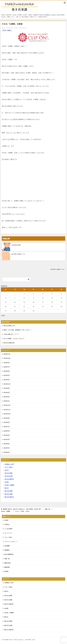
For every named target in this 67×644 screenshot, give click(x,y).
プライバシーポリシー (11, 542)
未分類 (7, 482)
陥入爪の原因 (9, 491)
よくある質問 (8, 529)
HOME (6, 520)
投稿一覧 (7, 559)
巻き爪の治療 (9, 476)
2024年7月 (7, 367)
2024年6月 (7, 371)
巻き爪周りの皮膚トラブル (18, 254)
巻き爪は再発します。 (10, 326)
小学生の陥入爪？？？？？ (11, 334)
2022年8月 (7, 422)
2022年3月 (7, 439)
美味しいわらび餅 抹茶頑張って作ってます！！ (18, 330)
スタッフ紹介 (8, 537)
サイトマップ (8, 533)
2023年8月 (7, 388)
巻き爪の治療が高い (9, 343)
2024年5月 (7, 375)
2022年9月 (7, 418)
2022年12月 (7, 405)
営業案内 (7, 550)
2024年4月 (7, 380)
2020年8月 (7, 444)
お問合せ (7, 524)
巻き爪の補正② (9, 479)
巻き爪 (7, 470)
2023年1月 (7, 401)
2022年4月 (7, 435)
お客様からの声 (9, 464)
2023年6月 (7, 393)
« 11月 (3, 315)
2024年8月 (7, 363)
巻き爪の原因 (9, 473)
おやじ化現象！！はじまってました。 (14, 339)
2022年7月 (7, 427)
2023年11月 (7, 384)
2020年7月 (7, 448)
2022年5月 (7, 431)
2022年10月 (7, 414)
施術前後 (7, 567)
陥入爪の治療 (9, 494)
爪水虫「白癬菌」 (7, 30)
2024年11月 (7, 354)
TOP (22, 509)
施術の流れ (8, 563)
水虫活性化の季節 (16, 245)
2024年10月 (7, 358)
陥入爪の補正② (9, 497)
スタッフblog (8, 467)
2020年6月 (7, 452)
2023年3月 (7, 397)
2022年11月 (7, 410)
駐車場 (6, 571)
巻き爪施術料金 (9, 554)
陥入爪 (7, 488)
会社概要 (7, 546)
